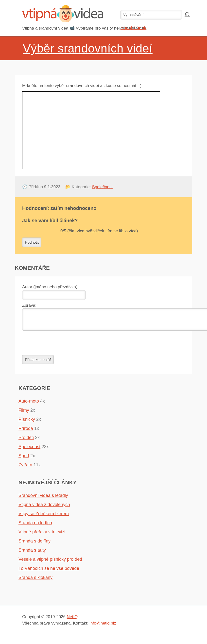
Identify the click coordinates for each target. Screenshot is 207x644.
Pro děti (26, 441)
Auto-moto (29, 404)
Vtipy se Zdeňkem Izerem (44, 517)
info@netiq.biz (103, 626)
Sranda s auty (32, 553)
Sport (24, 459)
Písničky (27, 422)
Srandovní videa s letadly (43, 498)
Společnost (102, 187)
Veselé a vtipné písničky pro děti (50, 562)
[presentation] (60, 346)
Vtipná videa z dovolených (44, 508)
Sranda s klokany (35, 580)
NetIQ (72, 620)
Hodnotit (32, 242)
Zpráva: (29, 305)
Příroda (26, 431)
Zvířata (25, 468)
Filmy (24, 413)
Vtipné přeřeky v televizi (42, 535)
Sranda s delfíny (34, 544)
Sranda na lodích (35, 526)
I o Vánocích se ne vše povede (49, 571)
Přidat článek (133, 28)
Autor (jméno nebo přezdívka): (50, 287)
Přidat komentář (38, 363)
